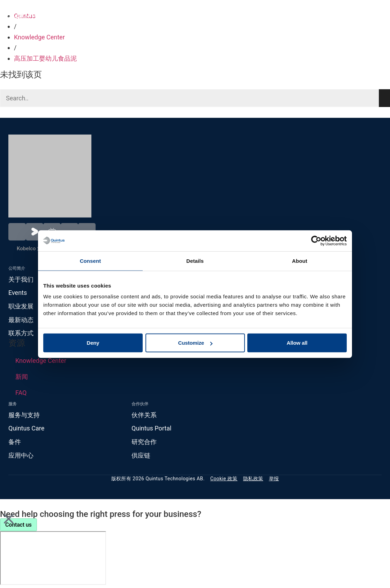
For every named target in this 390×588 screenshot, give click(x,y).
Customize (196, 343)
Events (18, 293)
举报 (274, 479)
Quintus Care (26, 428)
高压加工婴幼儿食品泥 (45, 58)
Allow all (297, 343)
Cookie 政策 (224, 479)
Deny (93, 343)
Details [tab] (195, 261)
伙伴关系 (144, 415)
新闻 (22, 377)
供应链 (141, 455)
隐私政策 (253, 479)
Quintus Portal (151, 428)
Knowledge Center (39, 37)
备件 (15, 442)
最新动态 (21, 320)
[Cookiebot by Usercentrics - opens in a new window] (316, 240)
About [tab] (300, 261)
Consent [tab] (91, 261)
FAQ (21, 393)
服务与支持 (24, 415)
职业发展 (21, 306)
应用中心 (21, 455)
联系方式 (21, 333)
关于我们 (21, 279)
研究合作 (144, 442)
